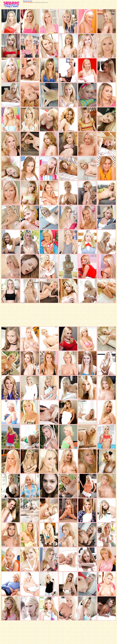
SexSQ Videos (29, 2)
